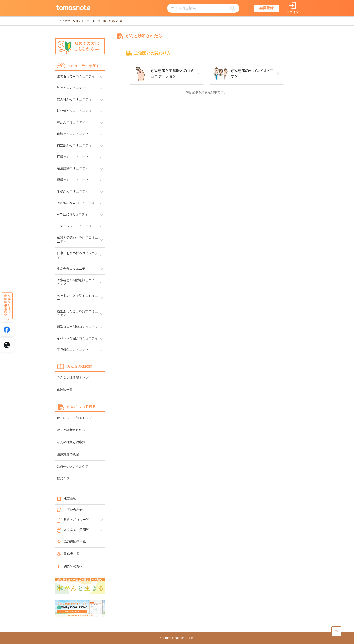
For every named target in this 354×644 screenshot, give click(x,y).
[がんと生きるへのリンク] (80, 586)
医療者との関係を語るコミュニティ (77, 282)
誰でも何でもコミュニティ (76, 76)
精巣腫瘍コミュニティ (73, 168)
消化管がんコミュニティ (74, 111)
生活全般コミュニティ (73, 269)
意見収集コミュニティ (73, 350)
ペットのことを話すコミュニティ (77, 298)
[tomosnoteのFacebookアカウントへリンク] (7, 329)
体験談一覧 (65, 390)
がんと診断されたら (71, 430)
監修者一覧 (68, 554)
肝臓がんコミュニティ (73, 157)
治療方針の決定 (68, 454)
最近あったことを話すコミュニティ (77, 313)
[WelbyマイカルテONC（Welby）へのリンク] (80, 609)
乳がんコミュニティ (71, 88)
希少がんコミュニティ (73, 191)
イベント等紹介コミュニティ (77, 338)
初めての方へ (70, 566)
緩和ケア (63, 479)
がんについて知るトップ (74, 418)
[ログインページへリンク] (293, 8)
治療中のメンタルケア (73, 466)
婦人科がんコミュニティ (74, 99)
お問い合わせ (70, 510)
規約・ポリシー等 (73, 520)
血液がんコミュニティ (73, 134)
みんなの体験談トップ (73, 378)
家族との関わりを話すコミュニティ (77, 239)
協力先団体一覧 (71, 541)
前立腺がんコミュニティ (74, 145)
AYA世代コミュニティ (72, 214)
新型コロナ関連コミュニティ (77, 327)
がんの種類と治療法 (71, 442)
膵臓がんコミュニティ (73, 180)
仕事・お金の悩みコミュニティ (77, 255)
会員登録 (266, 8)
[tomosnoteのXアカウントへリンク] (7, 345)
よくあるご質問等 (73, 530)
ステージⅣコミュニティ (74, 226)
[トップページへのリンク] (73, 8)
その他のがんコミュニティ (76, 203)
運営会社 (67, 498)
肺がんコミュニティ (71, 122)
